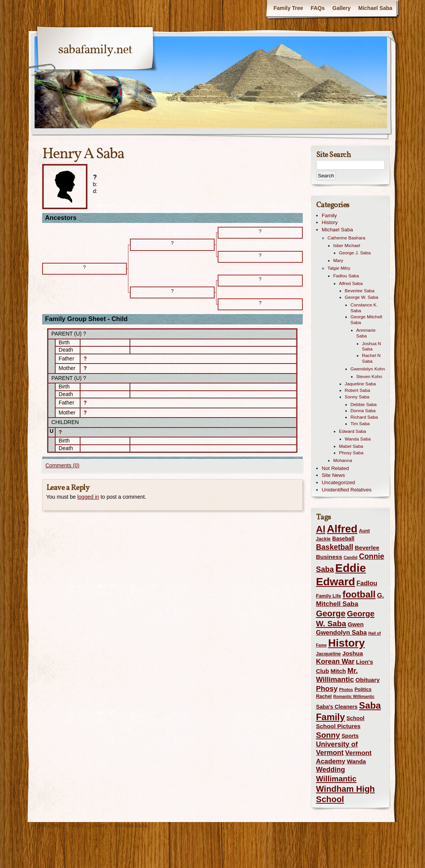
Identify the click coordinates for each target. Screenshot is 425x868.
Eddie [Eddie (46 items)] (351, 568)
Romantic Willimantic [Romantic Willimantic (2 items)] (354, 696)
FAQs (318, 8)
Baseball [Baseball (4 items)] (343, 539)
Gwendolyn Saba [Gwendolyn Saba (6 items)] (342, 632)
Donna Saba (363, 411)
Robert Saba (358, 390)
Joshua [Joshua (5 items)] (353, 653)
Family (330, 215)
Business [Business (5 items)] (329, 557)
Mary (338, 260)
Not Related (336, 468)
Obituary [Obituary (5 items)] (368, 680)
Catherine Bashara (347, 238)
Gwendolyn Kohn (368, 369)
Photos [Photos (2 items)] (346, 689)
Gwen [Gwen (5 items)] (356, 624)
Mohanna (343, 460)
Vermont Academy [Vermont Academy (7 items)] (344, 757)
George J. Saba (355, 253)
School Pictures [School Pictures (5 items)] (338, 726)
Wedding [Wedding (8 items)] (331, 770)
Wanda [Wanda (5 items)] (356, 761)
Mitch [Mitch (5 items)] (338, 671)
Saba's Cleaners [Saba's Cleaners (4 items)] (337, 707)
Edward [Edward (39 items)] (336, 581)
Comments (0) (63, 465)
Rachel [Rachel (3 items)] (324, 696)
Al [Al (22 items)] (321, 529)
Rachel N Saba (372, 358)
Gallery (341, 8)
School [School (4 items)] (355, 718)
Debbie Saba (364, 405)
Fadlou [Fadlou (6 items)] (367, 583)
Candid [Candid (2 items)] (351, 557)
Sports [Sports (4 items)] (350, 736)
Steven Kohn (369, 377)
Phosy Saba (351, 453)
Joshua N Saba (372, 346)
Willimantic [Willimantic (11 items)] (336, 779)
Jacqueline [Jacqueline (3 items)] (329, 654)
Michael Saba (375, 8)
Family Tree (288, 8)
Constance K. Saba (364, 308)
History (330, 222)
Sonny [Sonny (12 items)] (328, 735)
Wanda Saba (358, 439)
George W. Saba (362, 297)
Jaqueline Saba (360, 384)
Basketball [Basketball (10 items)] (335, 547)
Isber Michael (347, 246)
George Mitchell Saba (367, 320)
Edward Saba (353, 431)
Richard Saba (364, 417)
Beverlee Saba (360, 291)
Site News (334, 475)
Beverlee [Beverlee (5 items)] (367, 548)
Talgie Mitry (339, 268)
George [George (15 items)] (331, 613)
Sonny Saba (357, 397)
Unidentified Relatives (347, 490)
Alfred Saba (351, 283)
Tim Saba (360, 424)
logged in (88, 497)
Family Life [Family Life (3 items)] (329, 596)
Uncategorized (339, 482)
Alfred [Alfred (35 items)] (342, 529)
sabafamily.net (95, 50)
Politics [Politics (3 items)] (363, 689)
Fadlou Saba (346, 276)
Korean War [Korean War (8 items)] (335, 662)
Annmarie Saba (366, 333)
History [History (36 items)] (346, 643)
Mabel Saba (351, 446)
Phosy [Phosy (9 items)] (327, 689)
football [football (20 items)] (359, 594)
